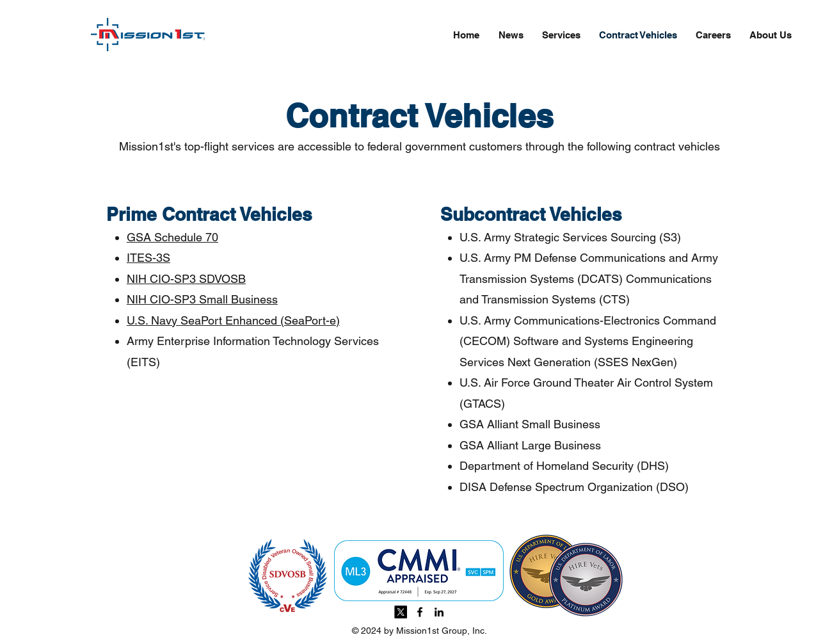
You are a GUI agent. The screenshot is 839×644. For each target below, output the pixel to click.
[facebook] (420, 612)
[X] (401, 612)
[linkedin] (439, 612)
